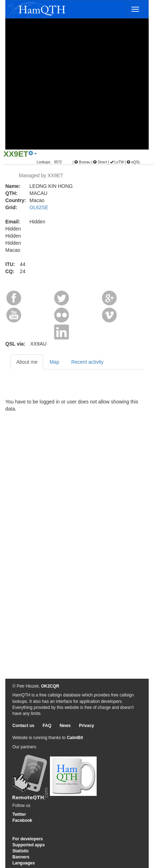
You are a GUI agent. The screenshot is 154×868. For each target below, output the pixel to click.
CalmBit (75, 738)
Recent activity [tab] (87, 362)
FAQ (47, 726)
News (65, 726)
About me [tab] (27, 362)
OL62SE (39, 207)
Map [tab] (54, 362)
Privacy (87, 726)
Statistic (21, 851)
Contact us (23, 726)
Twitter (19, 814)
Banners (21, 857)
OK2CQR (50, 686)
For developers (28, 839)
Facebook (22, 820)
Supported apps (28, 845)
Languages (24, 863)
